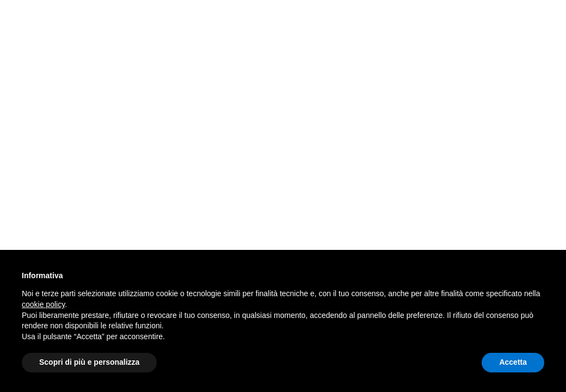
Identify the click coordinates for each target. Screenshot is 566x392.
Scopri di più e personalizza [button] (89, 362)
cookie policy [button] (43, 304)
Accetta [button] (513, 362)
